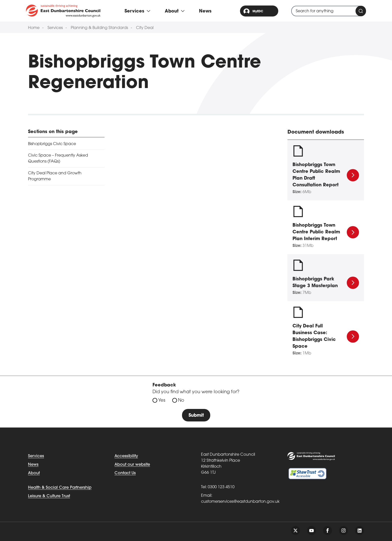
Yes (162, 401)
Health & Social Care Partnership (60, 488)
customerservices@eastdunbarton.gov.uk (240, 502)
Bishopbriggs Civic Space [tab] (52, 144)
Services (55, 28)
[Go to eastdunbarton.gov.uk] (63, 11)
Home (34, 28)
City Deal (145, 28)
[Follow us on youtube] (311, 530)
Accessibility (126, 456)
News (205, 11)
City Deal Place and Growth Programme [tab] (55, 176)
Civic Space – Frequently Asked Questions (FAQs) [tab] (58, 159)
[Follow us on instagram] (343, 530)
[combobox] (329, 11)
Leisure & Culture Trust (49, 496)
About (34, 473)
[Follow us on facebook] (327, 530)
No (181, 401)
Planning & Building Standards (99, 28)
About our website (132, 465)
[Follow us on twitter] (295, 530)
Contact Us (125, 473)
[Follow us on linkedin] (359, 530)
